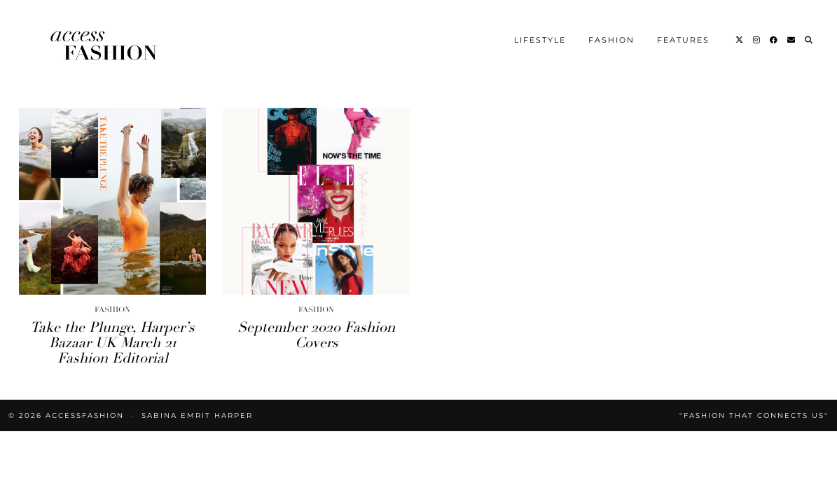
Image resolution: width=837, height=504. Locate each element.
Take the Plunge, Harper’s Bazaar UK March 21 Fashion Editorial (112, 259)
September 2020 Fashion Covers (316, 252)
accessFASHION (85, 332)
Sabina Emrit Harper (197, 332)
